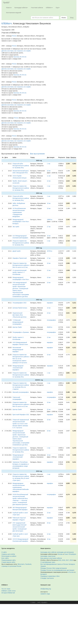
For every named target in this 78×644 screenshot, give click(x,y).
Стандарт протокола (47, 578)
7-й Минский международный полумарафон (18, 322)
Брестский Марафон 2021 (21, 415)
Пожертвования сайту (9, 560)
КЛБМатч (7, 23)
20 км (49, 523)
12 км (49, 181)
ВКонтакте (21, 564)
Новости (9, 8)
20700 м (50, 251)
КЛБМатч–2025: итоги (9, 591)
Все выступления (37, 154)
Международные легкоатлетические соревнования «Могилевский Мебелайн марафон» (21, 487)
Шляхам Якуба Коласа (20, 308)
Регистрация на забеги (9, 556)
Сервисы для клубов (8, 554)
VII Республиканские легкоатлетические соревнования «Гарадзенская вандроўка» (19, 212)
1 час (49, 164)
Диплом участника (7, 51)
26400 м (50, 327)
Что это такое (6, 589)
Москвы (60, 554)
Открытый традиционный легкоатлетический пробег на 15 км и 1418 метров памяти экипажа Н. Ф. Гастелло (21, 424)
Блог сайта (5, 558)
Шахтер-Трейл (17, 327)
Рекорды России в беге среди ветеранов (54, 568)
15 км (49, 420)
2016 (71, 560)
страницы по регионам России (11, 566)
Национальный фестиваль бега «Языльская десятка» (20, 315)
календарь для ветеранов (65, 552)
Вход (72, 18)
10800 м (50, 220)
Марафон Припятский (20, 258)
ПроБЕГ (6, 3)
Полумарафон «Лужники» (21, 332)
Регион (14, 36)
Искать (64, 18)
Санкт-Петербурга (70, 554)
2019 (60, 560)
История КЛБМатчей (8, 593)
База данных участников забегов (51, 558)
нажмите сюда (45, 594)
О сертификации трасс (48, 562)
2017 (67, 560)
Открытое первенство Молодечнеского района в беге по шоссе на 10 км (21, 265)
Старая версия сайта (8, 562)
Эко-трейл (16, 227)
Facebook (28, 564)
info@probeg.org (46, 589)
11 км (49, 176)
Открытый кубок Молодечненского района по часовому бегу (21, 166)
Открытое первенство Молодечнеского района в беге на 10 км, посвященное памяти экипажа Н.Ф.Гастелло (21, 359)
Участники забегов (37, 8)
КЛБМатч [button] (49, 8)
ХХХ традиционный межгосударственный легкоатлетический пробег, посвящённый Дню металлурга (20, 527)
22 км (49, 409)
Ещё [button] (58, 8)
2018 (63, 560)
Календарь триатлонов (48, 556)
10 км (49, 171)
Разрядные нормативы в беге (50, 576)
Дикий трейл (17, 251)
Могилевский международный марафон (18, 350)
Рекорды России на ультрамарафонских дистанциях (57, 570)
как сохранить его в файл (23, 51)
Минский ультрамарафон (21, 392)
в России (70, 572)
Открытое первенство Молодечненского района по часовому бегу (21, 188)
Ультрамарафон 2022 (19, 303)
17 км (49, 227)
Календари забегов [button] (21, 8)
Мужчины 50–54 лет (20, 111)
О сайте (4, 552)
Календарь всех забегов (48, 552)
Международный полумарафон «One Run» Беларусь (21, 222)
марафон (50, 303)
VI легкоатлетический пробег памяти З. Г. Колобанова (19, 272)
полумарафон (51, 320)
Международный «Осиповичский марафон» (18, 368)
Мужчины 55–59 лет (20, 57)
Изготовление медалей (14, 13)
